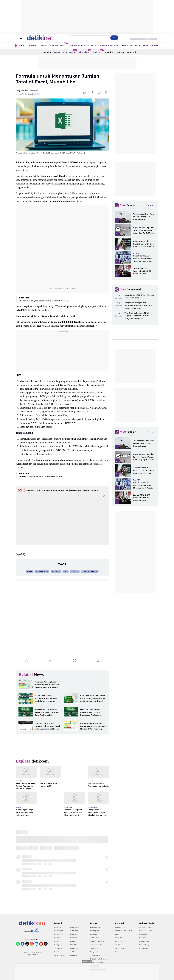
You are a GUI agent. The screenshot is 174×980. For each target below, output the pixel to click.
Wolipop (74, 938)
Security (109, 52)
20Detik (73, 945)
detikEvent (94, 938)
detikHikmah (75, 952)
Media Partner (120, 941)
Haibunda (143, 934)
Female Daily (144, 945)
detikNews (58, 927)
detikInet (57, 938)
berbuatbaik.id (96, 927)
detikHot (57, 941)
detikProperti (59, 955)
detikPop (74, 955)
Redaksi (118, 927)
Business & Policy (77, 45)
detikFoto (74, 948)
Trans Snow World (97, 945)
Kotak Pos (119, 938)
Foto (138, 45)
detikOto (57, 952)
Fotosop (120, 52)
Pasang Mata (95, 931)
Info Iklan (118, 945)
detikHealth (75, 934)
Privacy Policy (120, 948)
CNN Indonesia (145, 927)
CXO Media (144, 948)
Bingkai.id (94, 952)
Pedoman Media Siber (123, 931)
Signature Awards (97, 941)
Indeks (155, 45)
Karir (116, 934)
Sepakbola (58, 948)
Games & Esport (59, 44)
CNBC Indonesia (146, 931)
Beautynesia (144, 941)
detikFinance (58, 934)
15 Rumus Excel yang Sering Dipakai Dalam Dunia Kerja (44, 301)
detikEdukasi (58, 931)
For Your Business (97, 962)
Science (92, 45)
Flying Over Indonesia (99, 959)
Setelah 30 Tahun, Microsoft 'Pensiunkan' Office (41, 476)
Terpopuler (46, 52)
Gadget (43, 45)
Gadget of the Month (65, 51)
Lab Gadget (84, 51)
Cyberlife (32, 45)
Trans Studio (95, 948)
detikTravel (75, 927)
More (152, 205)
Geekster (98, 51)
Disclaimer (119, 952)
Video (146, 45)
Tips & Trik (127, 45)
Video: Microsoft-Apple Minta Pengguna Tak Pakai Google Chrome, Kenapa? (62, 490)
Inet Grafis (132, 52)
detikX (73, 941)
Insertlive (143, 938)
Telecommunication (109, 45)
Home (21, 45)
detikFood (74, 931)
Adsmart (94, 934)
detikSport (58, 945)
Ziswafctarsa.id (96, 955)
